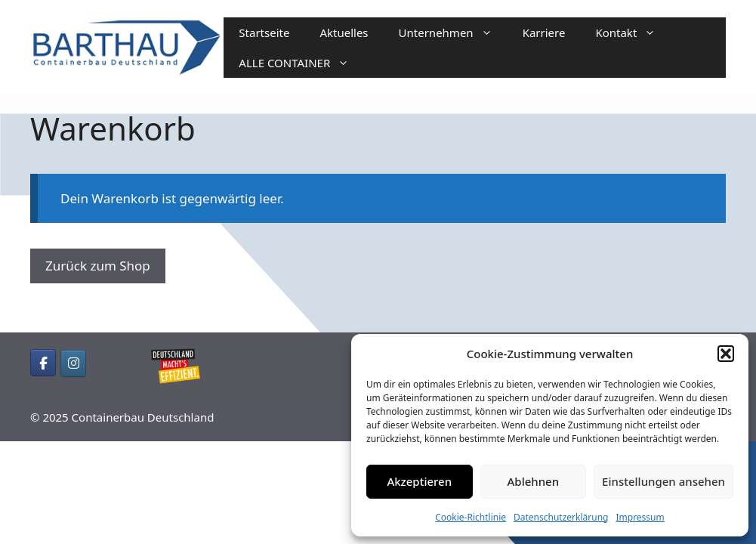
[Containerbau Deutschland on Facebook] (43, 363)
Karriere (544, 32)
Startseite (264, 32)
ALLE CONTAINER (301, 63)
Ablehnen (534, 481)
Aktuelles (344, 32)
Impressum (640, 517)
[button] (726, 354)
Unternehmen (453, 32)
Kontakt (633, 32)
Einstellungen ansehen (663, 481)
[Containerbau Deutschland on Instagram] (73, 363)
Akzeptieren (419, 481)
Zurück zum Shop (98, 266)
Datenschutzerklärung (561, 517)
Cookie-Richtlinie (471, 517)
